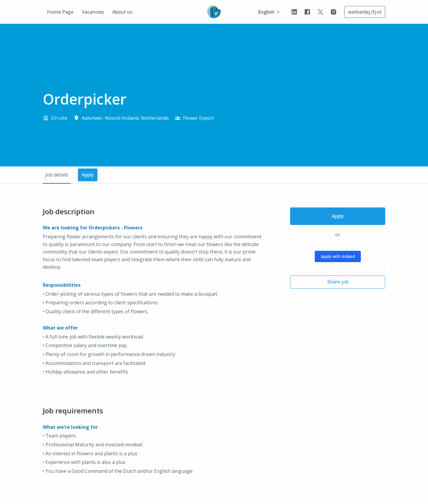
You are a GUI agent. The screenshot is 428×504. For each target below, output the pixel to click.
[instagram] (333, 12)
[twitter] (320, 12)
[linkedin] (294, 12)
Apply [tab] (88, 175)
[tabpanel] (214, 346)
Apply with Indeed (338, 256)
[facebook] (307, 12)
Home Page (60, 12)
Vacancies (93, 12)
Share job (338, 282)
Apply (338, 216)
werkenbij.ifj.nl (365, 12)
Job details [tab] (57, 175)
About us (122, 12)
